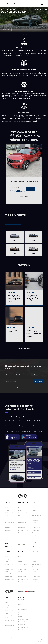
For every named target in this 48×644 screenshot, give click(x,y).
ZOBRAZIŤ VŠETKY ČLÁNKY (24, 348)
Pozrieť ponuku (24, 196)
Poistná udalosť (9, 525)
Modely (7, 510)
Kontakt (7, 533)
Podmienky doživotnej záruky (29, 122)
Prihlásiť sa (38, 381)
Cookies (36, 638)
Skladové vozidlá (9, 513)
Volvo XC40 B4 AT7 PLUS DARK (24, 181)
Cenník (34, 513)
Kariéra (28, 638)
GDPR (32, 638)
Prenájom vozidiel (9, 530)
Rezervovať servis (9, 522)
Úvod (6, 507)
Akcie (6, 515)
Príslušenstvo (8, 528)
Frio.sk (18, 638)
